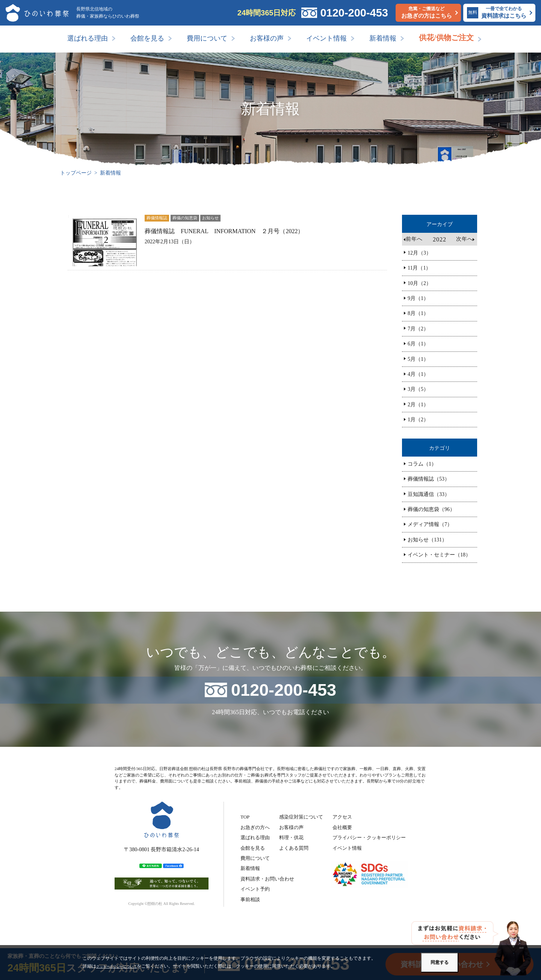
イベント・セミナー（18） (439, 555)
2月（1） (418, 405)
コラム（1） (422, 464)
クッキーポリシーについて (123, 966)
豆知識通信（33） (429, 494)
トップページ (76, 173)
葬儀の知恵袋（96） (431, 509)
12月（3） (419, 253)
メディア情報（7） (430, 524)
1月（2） (418, 420)
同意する (440, 962)
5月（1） (418, 359)
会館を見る (147, 38)
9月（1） (418, 298)
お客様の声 (267, 38)
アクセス (342, 817)
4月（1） (418, 374)
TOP (245, 817)
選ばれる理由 (88, 38)
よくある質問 (294, 848)
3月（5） (418, 389)
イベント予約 (255, 889)
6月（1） (418, 344)
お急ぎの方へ (255, 827)
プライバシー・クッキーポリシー (369, 838)
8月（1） (418, 313)
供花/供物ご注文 (446, 38)
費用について (207, 38)
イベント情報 (326, 38)
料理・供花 (291, 838)
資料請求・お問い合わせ (267, 879)
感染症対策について (301, 817)
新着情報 (383, 38)
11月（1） (419, 268)
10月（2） (419, 283)
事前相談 (250, 899)
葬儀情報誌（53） (429, 479)
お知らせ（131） (427, 540)
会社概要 (342, 827)
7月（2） (418, 329)
